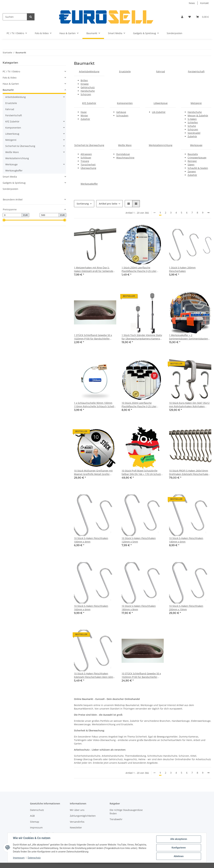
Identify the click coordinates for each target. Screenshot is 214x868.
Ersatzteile (125, 71)
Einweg (85, 84)
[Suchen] (15, 17)
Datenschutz (34, 858)
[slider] (4, 220)
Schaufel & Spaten (198, 168)
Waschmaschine (125, 158)
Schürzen (86, 94)
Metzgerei (196, 103)
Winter (84, 116)
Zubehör (85, 119)
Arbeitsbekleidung (89, 71)
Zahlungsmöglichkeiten (83, 816)
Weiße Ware (125, 145)
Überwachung (88, 168)
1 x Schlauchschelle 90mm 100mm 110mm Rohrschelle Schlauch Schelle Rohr (95, 405)
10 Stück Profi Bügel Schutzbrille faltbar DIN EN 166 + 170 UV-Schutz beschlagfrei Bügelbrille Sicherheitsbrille (141, 472)
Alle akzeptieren (179, 839)
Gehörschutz (88, 87)
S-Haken (192, 119)
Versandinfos (77, 822)
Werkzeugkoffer (89, 184)
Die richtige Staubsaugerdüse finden (126, 812)
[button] (182, 17)
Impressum (19, 858)
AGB (32, 816)
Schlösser (86, 158)
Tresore (85, 161)
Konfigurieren (179, 848)
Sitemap (35, 822)
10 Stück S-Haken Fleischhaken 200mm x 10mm (186, 608)
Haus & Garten (11, 84)
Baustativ (193, 154)
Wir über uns (77, 810)
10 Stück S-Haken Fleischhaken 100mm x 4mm (91, 540)
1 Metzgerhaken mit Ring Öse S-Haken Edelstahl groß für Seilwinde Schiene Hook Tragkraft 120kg (94, 269)
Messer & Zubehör (198, 116)
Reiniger (192, 161)
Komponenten (125, 103)
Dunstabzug (123, 154)
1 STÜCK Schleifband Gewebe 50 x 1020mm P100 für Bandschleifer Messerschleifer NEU (93, 337)
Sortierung (83, 204)
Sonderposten (10, 189)
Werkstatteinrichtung (161, 145)
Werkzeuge (196, 145)
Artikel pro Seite (108, 204)
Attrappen (86, 154)
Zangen (192, 171)
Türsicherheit (88, 165)
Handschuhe (88, 91)
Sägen (191, 165)
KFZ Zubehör (89, 103)
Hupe (84, 112)
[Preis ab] (12, 215)
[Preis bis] (49, 215)
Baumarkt (8, 90)
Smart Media (10, 177)
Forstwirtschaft (196, 71)
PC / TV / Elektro (11, 71)
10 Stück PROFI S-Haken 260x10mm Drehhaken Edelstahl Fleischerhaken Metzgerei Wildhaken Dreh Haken (189, 472)
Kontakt (204, 3)
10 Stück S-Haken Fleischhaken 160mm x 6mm (91, 608)
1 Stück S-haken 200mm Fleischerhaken (182, 269)
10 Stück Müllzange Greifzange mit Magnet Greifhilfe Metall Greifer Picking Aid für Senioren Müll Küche (94, 472)
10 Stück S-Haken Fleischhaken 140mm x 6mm (186, 540)
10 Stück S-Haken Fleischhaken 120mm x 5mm (139, 540)
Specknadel (194, 133)
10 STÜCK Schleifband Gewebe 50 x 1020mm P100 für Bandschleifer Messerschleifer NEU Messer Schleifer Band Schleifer (141, 675)
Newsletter (76, 828)
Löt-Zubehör (159, 112)
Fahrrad (160, 71)
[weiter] (208, 213)
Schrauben (122, 116)
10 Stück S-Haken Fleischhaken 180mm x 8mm (139, 608)
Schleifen (193, 122)
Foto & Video (10, 78)
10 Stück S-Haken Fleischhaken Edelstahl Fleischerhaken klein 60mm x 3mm (95, 675)
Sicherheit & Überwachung (89, 145)
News (192, 3)
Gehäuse (121, 112)
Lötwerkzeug (161, 103)
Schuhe (192, 126)
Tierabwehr (116, 819)
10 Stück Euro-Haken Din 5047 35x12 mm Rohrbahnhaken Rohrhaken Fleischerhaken (189, 405)
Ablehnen (179, 856)
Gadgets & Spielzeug (14, 183)
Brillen (84, 80)
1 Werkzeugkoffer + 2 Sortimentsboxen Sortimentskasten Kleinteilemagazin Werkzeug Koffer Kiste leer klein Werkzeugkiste (189, 337)
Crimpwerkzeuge (197, 158)
